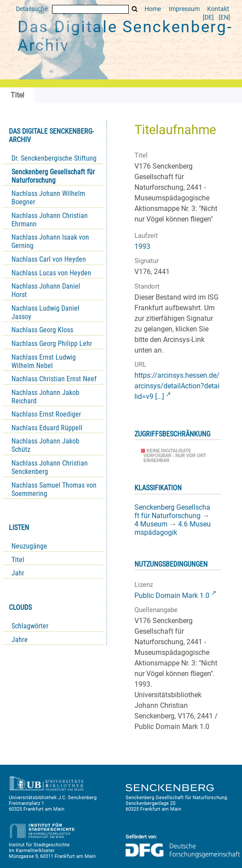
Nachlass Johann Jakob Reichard (45, 397)
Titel (18, 560)
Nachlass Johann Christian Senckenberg (50, 467)
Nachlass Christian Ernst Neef (54, 379)
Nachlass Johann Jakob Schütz (45, 445)
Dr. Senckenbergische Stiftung (54, 158)
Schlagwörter (30, 626)
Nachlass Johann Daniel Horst (46, 290)
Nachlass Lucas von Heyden (51, 273)
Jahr (18, 573)
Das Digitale (125, 36)
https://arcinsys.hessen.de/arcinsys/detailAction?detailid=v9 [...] (177, 386)
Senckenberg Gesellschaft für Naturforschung (53, 176)
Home (153, 9)
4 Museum (151, 524)
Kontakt (218, 9)
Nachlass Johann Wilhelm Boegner (48, 198)
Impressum (184, 9)
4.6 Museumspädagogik (173, 528)
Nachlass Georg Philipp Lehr (52, 344)
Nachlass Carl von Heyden (49, 259)
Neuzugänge (29, 546)
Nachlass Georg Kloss (42, 330)
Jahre (20, 640)
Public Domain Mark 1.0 (172, 596)
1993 (142, 246)
